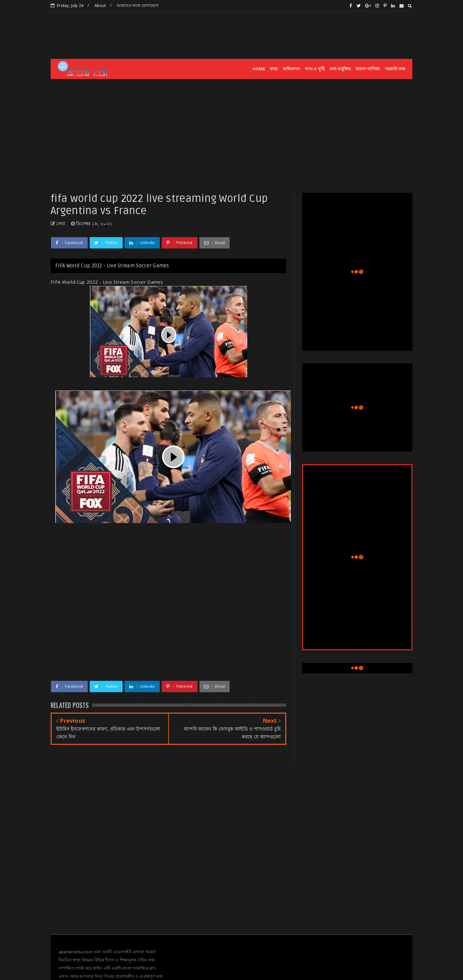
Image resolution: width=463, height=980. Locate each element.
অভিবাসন (291, 69)
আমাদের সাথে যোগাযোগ (138, 5)
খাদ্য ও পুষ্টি (315, 69)
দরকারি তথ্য (395, 69)
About (100, 5)
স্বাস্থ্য (274, 69)
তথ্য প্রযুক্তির (340, 69)
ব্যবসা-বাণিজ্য (368, 69)
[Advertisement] (298, 35)
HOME (259, 69)
